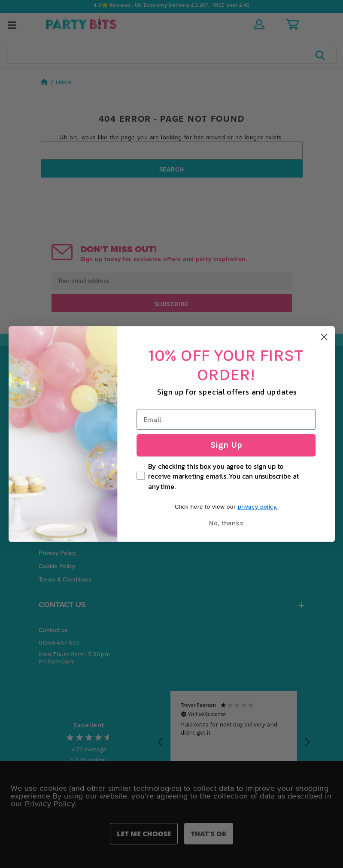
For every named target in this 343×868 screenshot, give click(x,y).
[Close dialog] (324, 337)
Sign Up (226, 445)
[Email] (226, 420)
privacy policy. (257, 507)
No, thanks (226, 523)
